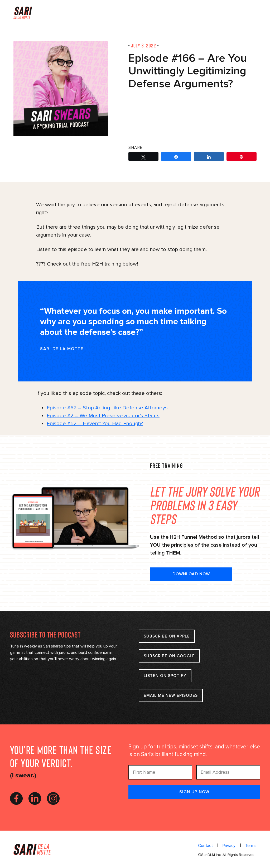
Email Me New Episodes (171, 695)
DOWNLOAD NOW (191, 574)
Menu (252, 12)
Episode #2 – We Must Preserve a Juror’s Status (103, 416)
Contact (205, 846)
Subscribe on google (169, 656)
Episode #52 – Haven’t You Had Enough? (95, 424)
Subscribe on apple (167, 636)
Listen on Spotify (167, 676)
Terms (251, 846)
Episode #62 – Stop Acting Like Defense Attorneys (107, 408)
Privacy (229, 846)
